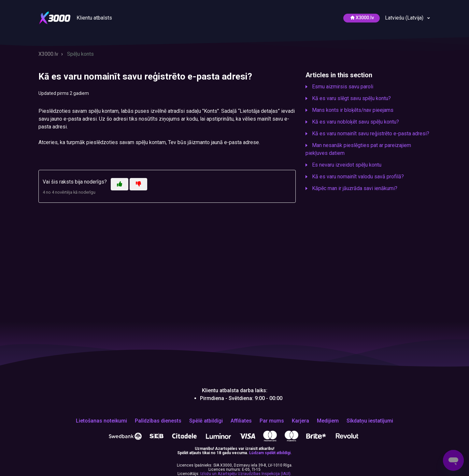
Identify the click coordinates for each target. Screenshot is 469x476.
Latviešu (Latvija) (405, 18)
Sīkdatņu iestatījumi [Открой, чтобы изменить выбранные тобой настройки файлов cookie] (370, 421)
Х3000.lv (362, 18)
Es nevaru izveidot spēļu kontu (347, 165)
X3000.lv (48, 54)
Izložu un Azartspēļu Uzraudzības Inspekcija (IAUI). (246, 474)
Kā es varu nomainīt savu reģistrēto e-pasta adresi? (371, 134)
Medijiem (328, 421)
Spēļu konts (80, 54)
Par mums (272, 421)
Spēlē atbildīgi (206, 421)
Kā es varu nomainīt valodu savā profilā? (358, 177)
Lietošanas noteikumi (101, 421)
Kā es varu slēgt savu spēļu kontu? (351, 98)
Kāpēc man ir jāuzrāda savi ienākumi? (355, 188)
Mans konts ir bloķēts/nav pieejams (353, 110)
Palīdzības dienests (158, 421)
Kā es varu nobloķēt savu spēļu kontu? (355, 122)
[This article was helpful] (120, 184)
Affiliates (241, 421)
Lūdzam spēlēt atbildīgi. (270, 453)
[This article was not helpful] (138, 184)
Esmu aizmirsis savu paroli (343, 87)
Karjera (300, 421)
